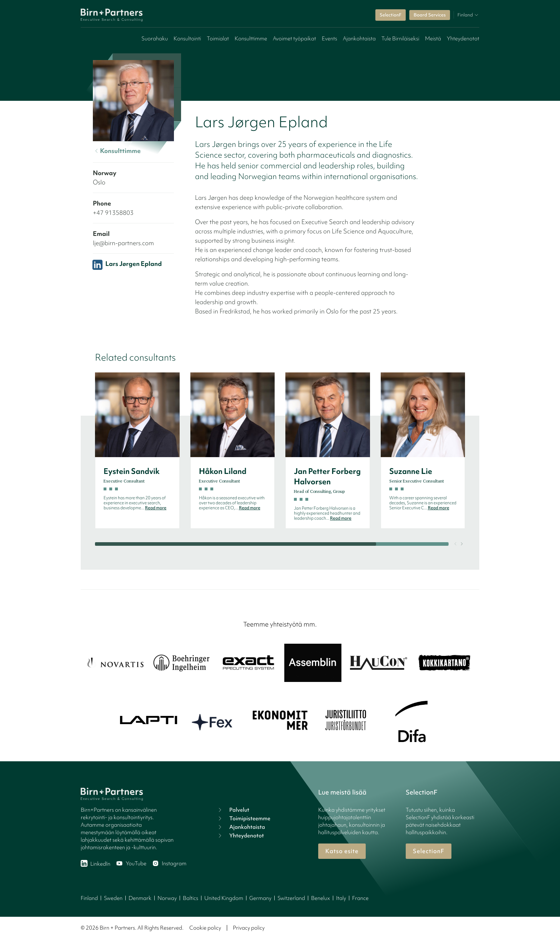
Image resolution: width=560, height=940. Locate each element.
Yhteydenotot (463, 39)
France (360, 898)
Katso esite (342, 851)
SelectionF (391, 15)
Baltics (191, 898)
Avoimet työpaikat (294, 39)
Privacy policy (249, 928)
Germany (260, 898)
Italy (341, 898)
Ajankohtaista (359, 39)
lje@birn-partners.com (123, 243)
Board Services (430, 15)
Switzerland (291, 898)
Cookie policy (205, 928)
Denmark (140, 898)
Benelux (321, 898)
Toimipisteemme (243, 818)
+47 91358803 (113, 212)
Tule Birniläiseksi (400, 39)
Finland (89, 898)
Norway (167, 898)
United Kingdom (224, 898)
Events (329, 39)
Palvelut (233, 810)
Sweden (113, 898)
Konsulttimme (251, 39)
